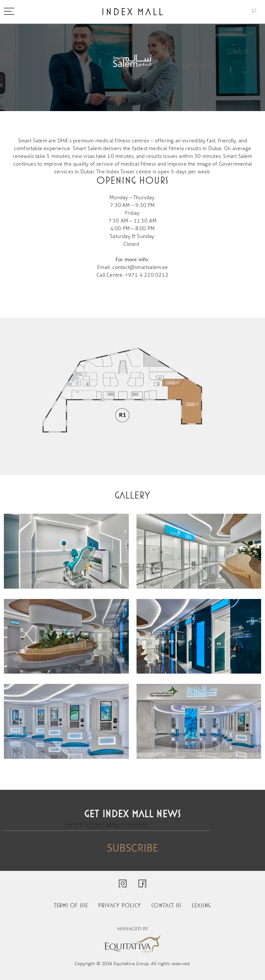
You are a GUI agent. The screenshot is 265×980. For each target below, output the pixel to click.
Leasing (202, 906)
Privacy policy (119, 906)
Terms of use (71, 906)
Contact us (166, 906)
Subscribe (132, 848)
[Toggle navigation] (9, 12)
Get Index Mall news (132, 814)
